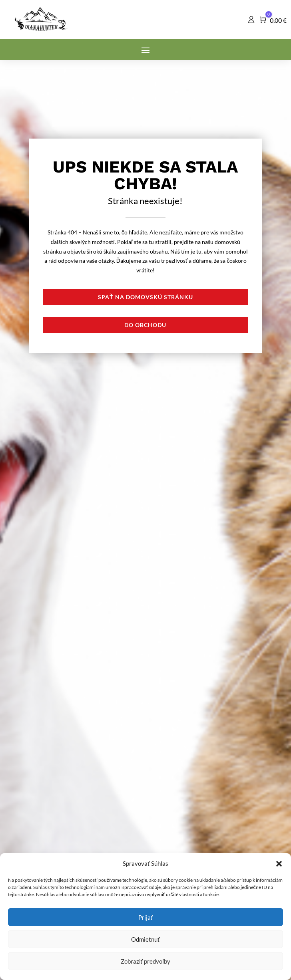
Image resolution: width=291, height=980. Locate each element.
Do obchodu (145, 325)
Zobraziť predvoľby (146, 961)
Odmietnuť (145, 939)
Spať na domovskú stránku (145, 297)
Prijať (146, 917)
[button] (279, 864)
